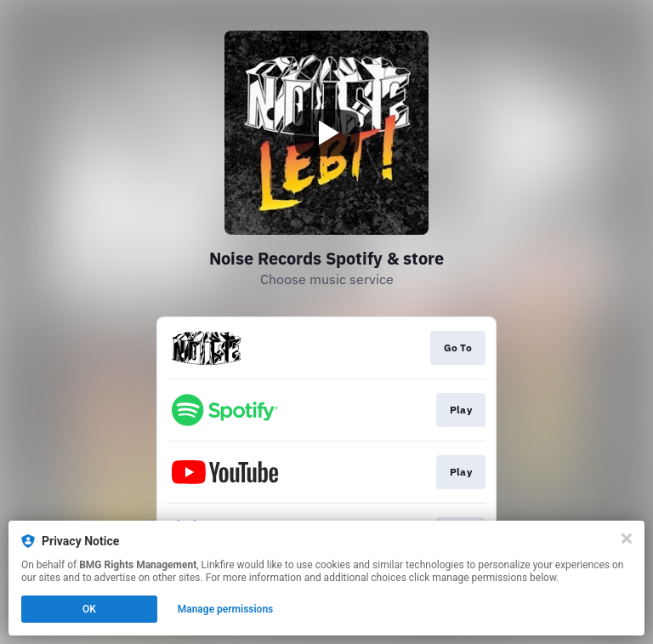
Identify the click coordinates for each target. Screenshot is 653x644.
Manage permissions (226, 609)
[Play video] (326, 133)
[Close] (627, 539)
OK (89, 609)
